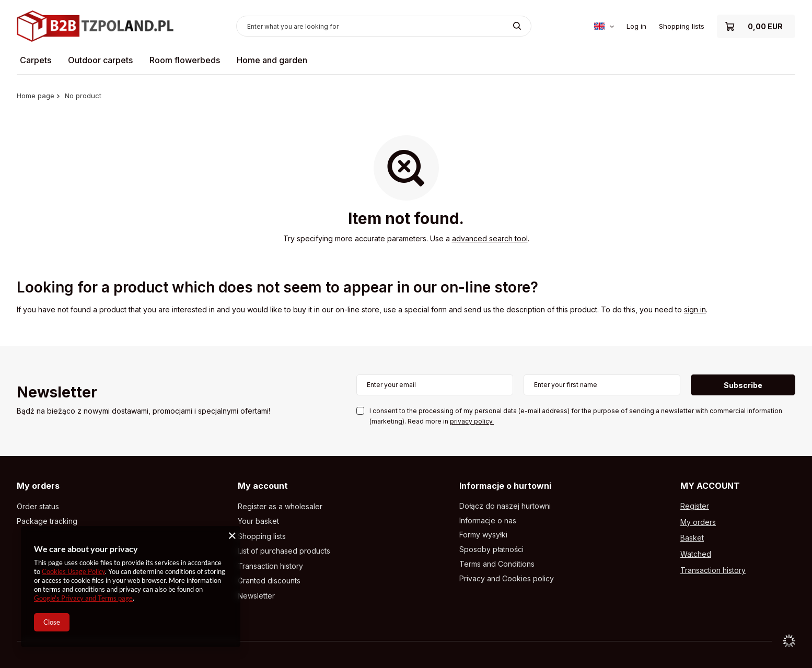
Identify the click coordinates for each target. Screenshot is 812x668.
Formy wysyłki (483, 535)
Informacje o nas (488, 521)
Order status (38, 507)
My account (263, 486)
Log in (636, 26)
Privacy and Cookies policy (507, 579)
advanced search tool (490, 238)
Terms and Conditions (497, 564)
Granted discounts (269, 581)
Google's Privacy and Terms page (83, 598)
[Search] (517, 26)
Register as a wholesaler (280, 507)
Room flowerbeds (185, 60)
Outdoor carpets (100, 60)
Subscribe (743, 385)
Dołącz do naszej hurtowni (505, 506)
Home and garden (272, 60)
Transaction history (270, 566)
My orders (38, 486)
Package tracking (47, 521)
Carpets (36, 60)
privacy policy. (472, 421)
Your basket (258, 521)
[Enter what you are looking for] (384, 26)
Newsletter (57, 393)
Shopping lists (682, 26)
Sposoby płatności (491, 549)
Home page (36, 96)
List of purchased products (284, 551)
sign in (695, 309)
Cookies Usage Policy (73, 571)
